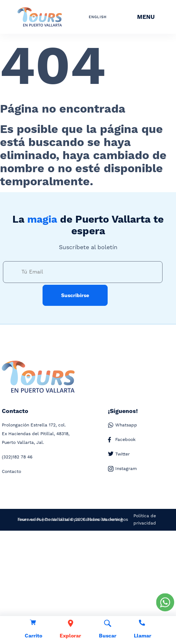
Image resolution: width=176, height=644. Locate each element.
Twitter (119, 454)
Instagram (122, 469)
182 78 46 (17, 457)
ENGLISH (98, 17)
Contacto (11, 472)
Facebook (122, 440)
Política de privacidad (145, 520)
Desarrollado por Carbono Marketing (84, 520)
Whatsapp (123, 425)
